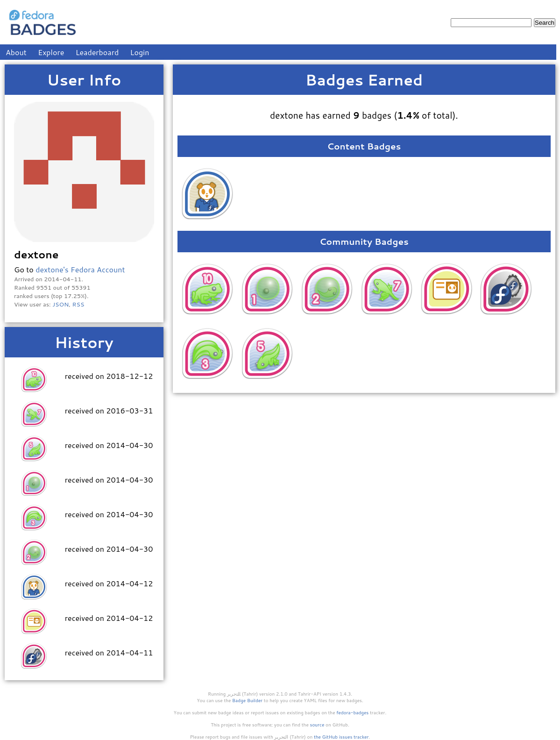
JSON (60, 304)
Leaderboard (97, 52)
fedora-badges (352, 712)
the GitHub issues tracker (341, 737)
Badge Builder (247, 700)
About (16, 52)
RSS (78, 304)
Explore (51, 52)
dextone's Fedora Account (80, 269)
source (317, 725)
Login (140, 52)
